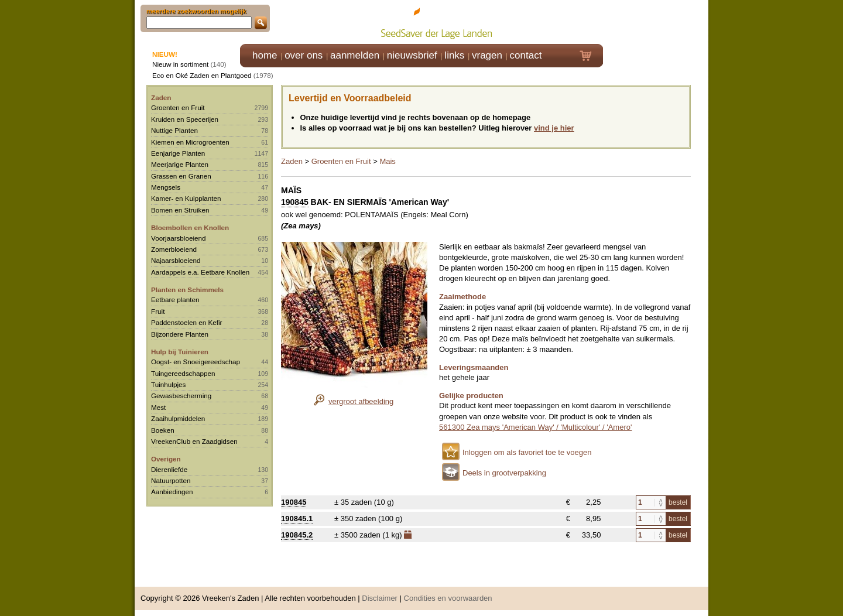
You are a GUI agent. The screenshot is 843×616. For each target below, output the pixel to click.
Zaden (161, 97)
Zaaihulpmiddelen (178, 418)
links (454, 55)
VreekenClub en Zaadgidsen (194, 441)
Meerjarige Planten (180, 164)
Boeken (163, 430)
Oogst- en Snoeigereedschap (196, 362)
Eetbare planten (175, 300)
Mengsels (166, 187)
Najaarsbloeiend (176, 260)
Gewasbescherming (181, 396)
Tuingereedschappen (183, 373)
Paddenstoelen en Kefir (187, 322)
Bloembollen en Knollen (190, 227)
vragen (487, 55)
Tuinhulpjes (168, 384)
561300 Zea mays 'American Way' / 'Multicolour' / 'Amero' (535, 427)
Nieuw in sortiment (180, 64)
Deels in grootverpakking (504, 473)
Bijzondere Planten (180, 334)
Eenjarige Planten (178, 153)
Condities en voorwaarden (448, 598)
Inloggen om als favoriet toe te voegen (527, 452)
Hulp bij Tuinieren (180, 352)
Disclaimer (380, 598)
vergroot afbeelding (361, 401)
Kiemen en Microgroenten (190, 142)
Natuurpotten (171, 480)
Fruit (158, 311)
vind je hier (554, 128)
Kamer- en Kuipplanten (186, 198)
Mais (387, 161)
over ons (304, 55)
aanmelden (355, 55)
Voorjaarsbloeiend (179, 238)
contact (526, 55)
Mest (158, 407)
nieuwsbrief (412, 55)
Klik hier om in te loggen (656, 21)
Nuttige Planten (174, 130)
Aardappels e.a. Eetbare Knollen (200, 272)
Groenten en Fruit (178, 107)
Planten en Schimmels (187, 290)
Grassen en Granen (181, 176)
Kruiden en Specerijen (185, 119)
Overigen (166, 459)
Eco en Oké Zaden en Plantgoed (202, 75)
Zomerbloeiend (174, 249)
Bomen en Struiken (180, 210)
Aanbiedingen (172, 492)
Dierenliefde (169, 469)
